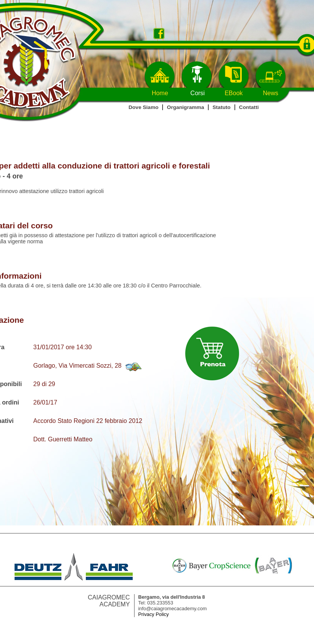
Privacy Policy (154, 614)
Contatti (249, 107)
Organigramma (185, 107)
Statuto (222, 107)
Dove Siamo (144, 107)
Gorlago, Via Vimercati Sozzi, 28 (78, 366)
